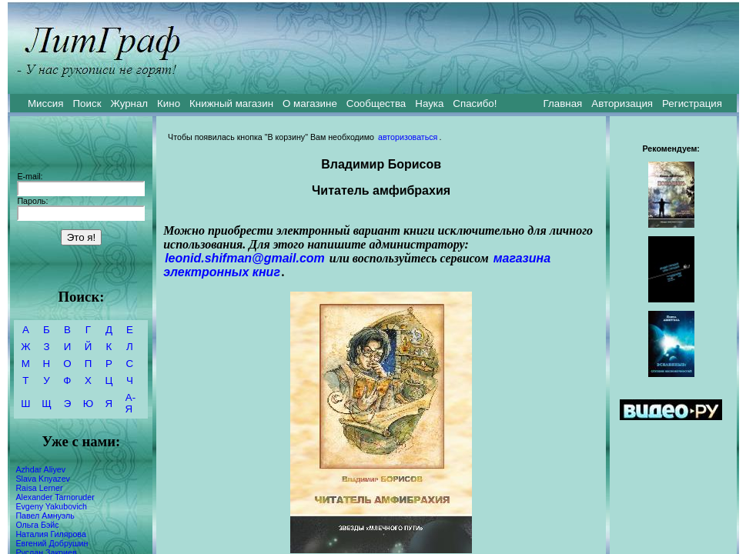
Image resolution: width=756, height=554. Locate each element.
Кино (169, 103)
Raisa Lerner (39, 488)
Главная (563, 103)
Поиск (87, 103)
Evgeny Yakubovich (51, 506)
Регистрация (692, 103)
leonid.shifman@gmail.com (245, 258)
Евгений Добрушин (52, 543)
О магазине (310, 103)
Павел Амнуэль (45, 516)
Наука (429, 103)
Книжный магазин (231, 103)
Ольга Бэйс (37, 525)
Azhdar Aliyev (40, 469)
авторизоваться (408, 137)
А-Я (130, 403)
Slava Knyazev (43, 479)
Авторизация (622, 103)
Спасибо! (475, 103)
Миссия (46, 103)
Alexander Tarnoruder (55, 497)
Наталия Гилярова (50, 534)
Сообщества (376, 103)
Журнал (129, 103)
